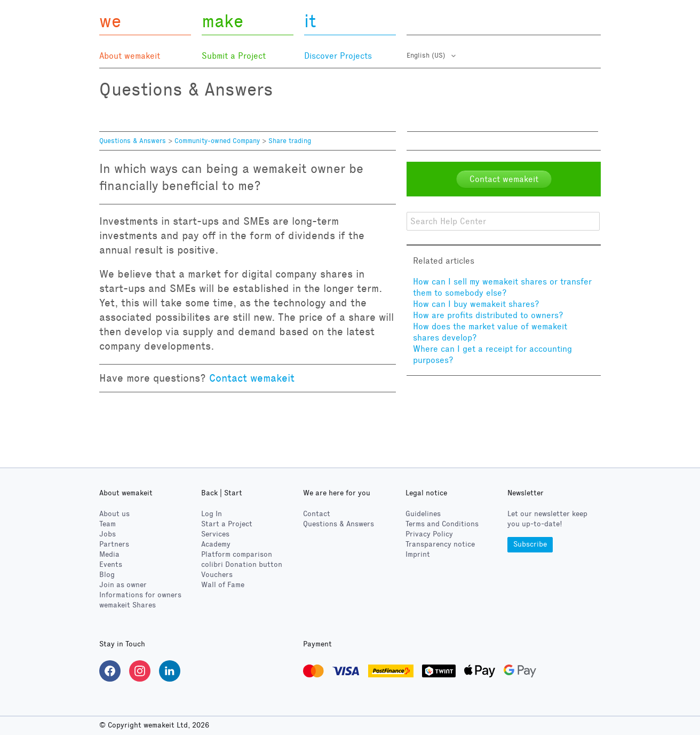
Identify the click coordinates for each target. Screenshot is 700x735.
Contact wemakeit (252, 378)
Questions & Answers (133, 141)
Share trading (290, 141)
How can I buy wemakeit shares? (476, 304)
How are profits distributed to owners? (488, 315)
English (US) (427, 56)
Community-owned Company (217, 141)
